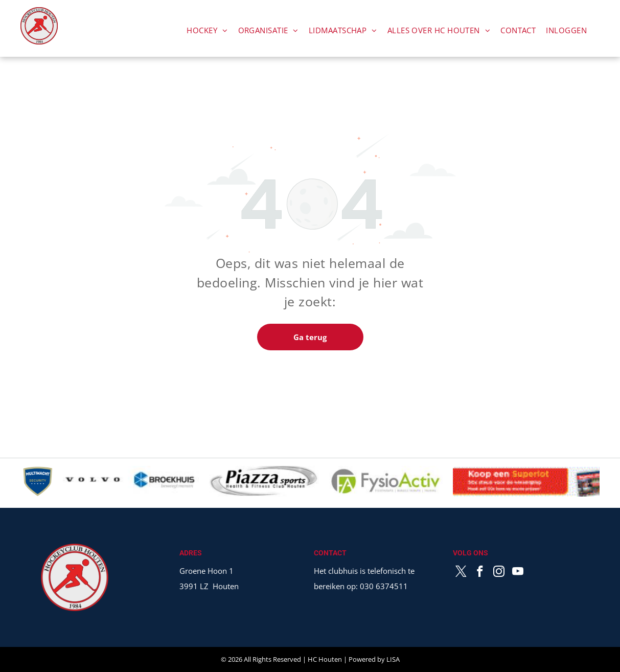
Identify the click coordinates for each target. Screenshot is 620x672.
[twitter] (461, 573)
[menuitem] (207, 30)
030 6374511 (384, 586)
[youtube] (518, 573)
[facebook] (480, 573)
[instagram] (499, 573)
